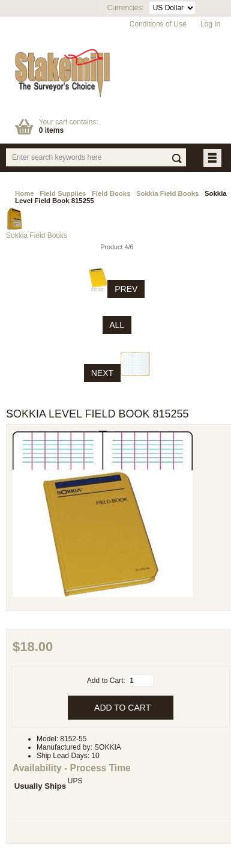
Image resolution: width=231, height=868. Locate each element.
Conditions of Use (158, 24)
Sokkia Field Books (167, 193)
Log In (210, 24)
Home (25, 193)
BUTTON (213, 159)
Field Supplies (63, 193)
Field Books (111, 193)
